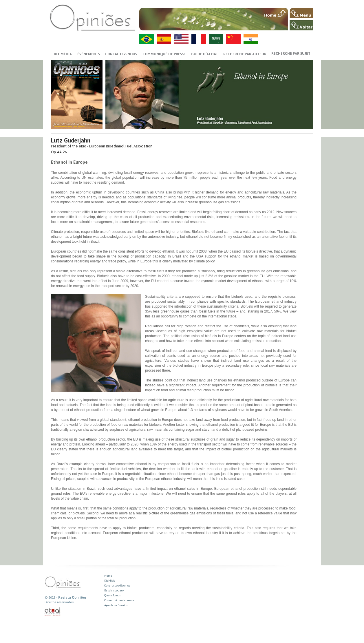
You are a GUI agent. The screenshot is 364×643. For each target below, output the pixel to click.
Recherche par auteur (245, 54)
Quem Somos (113, 595)
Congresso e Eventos (117, 586)
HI (251, 39)
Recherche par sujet (291, 54)
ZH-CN (233, 39)
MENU (301, 13)
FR (199, 39)
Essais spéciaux (114, 590)
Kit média (63, 54)
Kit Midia (110, 581)
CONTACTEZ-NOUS (121, 54)
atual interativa (53, 612)
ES (164, 39)
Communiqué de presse (164, 54)
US (181, 39)
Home (108, 576)
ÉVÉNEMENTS (89, 54)
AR (216, 39)
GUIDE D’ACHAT (205, 54)
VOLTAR (301, 25)
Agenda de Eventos (116, 605)
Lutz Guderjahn (71, 140)
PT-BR (147, 39)
